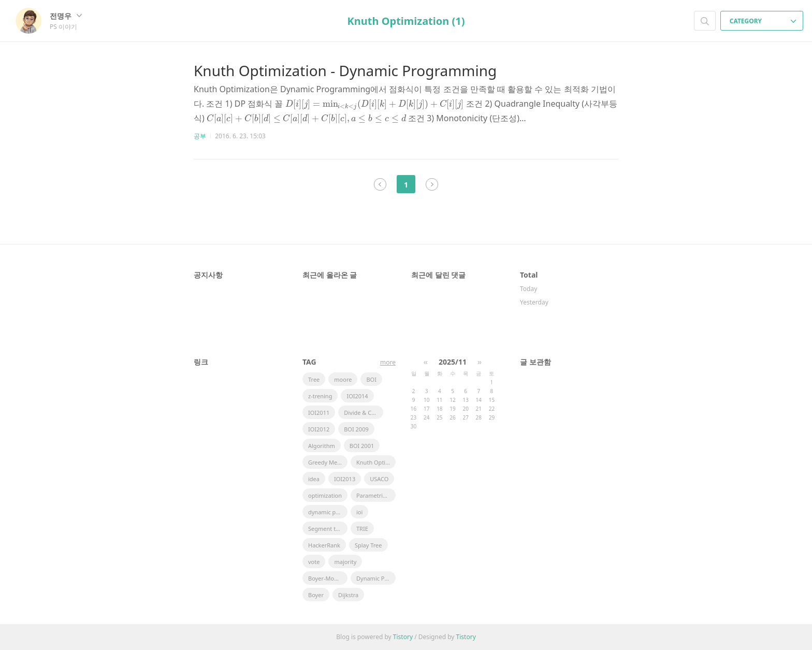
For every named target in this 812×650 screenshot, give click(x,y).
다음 (432, 184)
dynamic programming (328, 512)
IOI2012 (319, 429)
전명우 (66, 16)
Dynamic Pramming (376, 578)
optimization (325, 495)
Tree (314, 379)
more (388, 362)
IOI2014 (357, 396)
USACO (379, 479)
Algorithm (322, 446)
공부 (200, 136)
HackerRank (324, 545)
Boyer (316, 595)
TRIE (362, 529)
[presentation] (375, 104)
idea (314, 479)
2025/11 (453, 362)
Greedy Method (328, 462)
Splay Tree (368, 545)
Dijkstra (348, 595)
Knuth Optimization (376, 462)
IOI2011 (319, 413)
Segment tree (326, 529)
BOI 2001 (362, 446)
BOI (371, 379)
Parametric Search (376, 495)
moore (343, 379)
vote (314, 562)
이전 (380, 184)
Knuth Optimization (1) (406, 21)
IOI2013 (345, 479)
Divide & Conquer (364, 413)
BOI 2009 (356, 429)
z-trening (320, 396)
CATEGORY (763, 21)
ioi (359, 512)
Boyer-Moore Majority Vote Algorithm (328, 578)
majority (345, 562)
